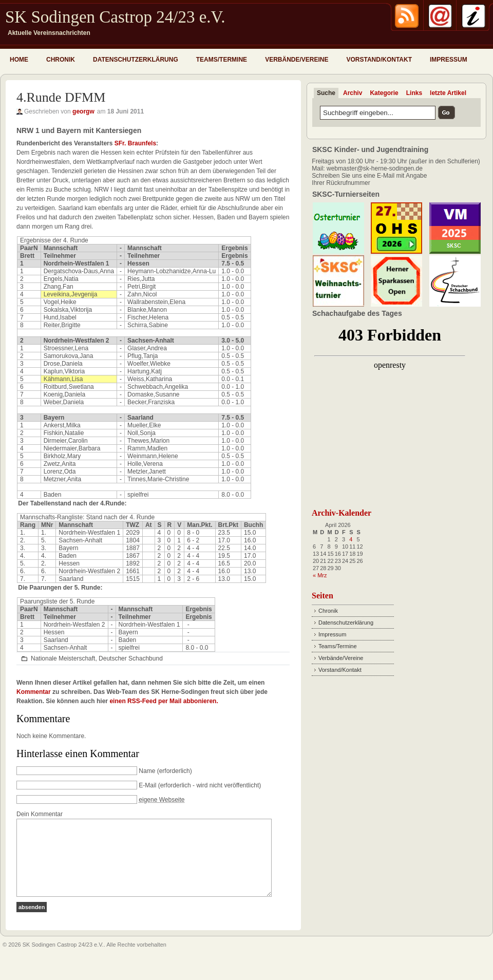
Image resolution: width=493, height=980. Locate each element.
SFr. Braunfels (135, 143)
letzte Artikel (448, 93)
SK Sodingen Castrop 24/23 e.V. (115, 17)
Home (19, 60)
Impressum (449, 60)
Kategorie (384, 93)
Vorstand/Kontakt (379, 60)
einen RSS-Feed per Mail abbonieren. (164, 701)
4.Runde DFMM (61, 97)
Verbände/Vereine (297, 60)
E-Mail (147, 785)
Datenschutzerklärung (136, 60)
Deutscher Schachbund (131, 658)
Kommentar (34, 692)
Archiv (353, 93)
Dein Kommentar (40, 814)
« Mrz (320, 575)
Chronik (61, 60)
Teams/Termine (222, 60)
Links (414, 93)
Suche (326, 93)
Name (147, 771)
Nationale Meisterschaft (63, 658)
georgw (83, 111)
